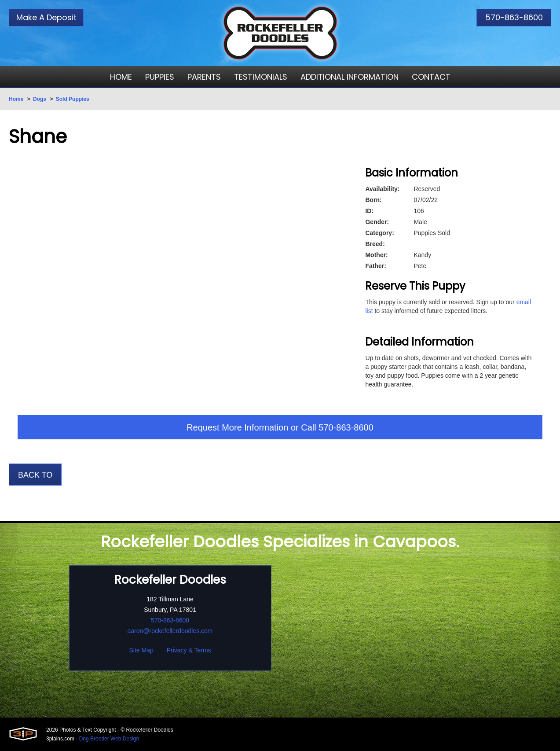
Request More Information (237, 427)
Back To (35, 475)
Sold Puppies (73, 99)
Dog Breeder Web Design (109, 739)
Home (16, 99)
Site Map (141, 650)
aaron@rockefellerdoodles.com (170, 631)
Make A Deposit (46, 17)
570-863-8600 (514, 17)
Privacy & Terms (189, 650)
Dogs (40, 99)
